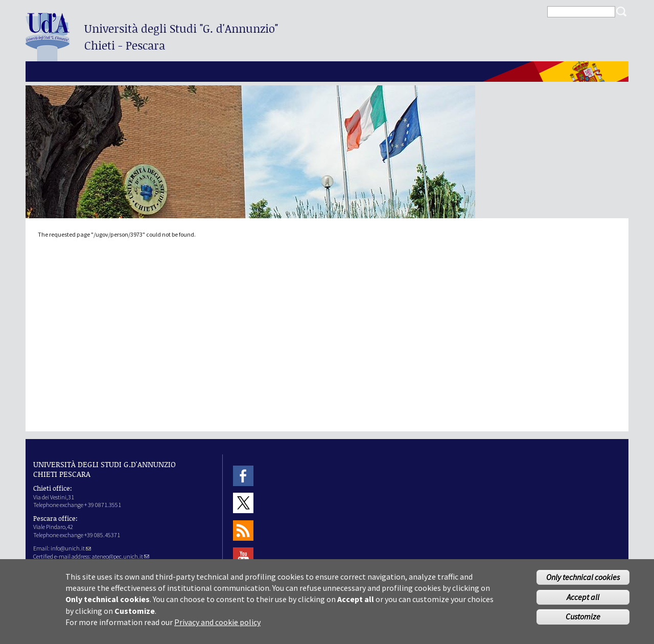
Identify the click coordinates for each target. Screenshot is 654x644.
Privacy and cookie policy (217, 627)
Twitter (243, 503)
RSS (243, 530)
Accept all (583, 601)
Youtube (243, 557)
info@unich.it (71, 548)
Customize (583, 621)
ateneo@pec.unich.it (121, 556)
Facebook (243, 476)
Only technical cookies (583, 581)
